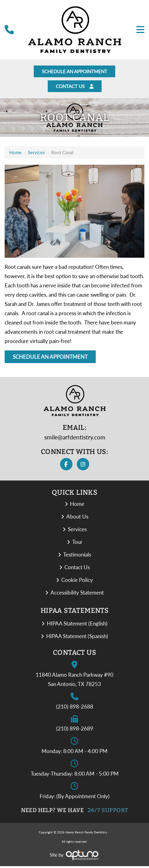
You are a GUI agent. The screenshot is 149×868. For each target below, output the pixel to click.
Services (36, 154)
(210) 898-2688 (75, 708)
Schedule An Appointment (75, 72)
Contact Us (75, 88)
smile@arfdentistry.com (75, 439)
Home (15, 154)
